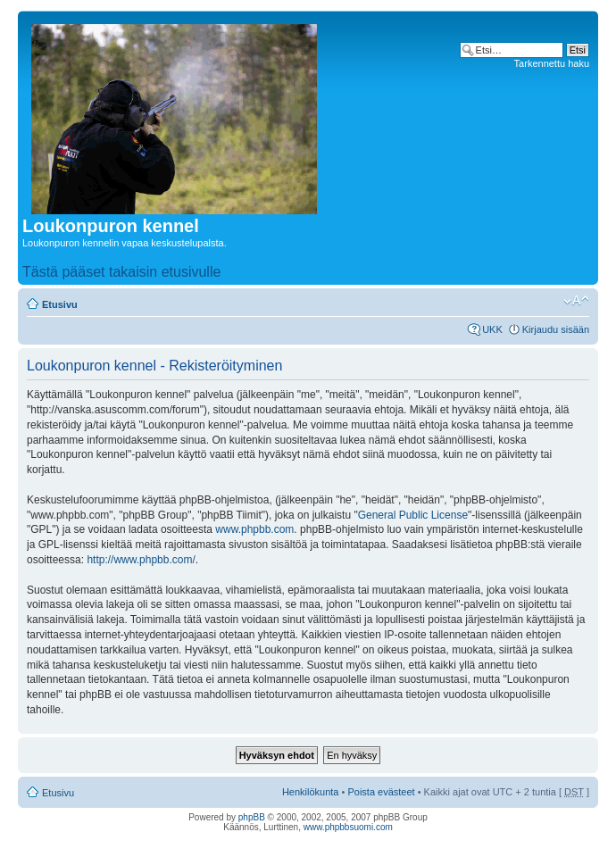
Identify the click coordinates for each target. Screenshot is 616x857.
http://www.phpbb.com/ (141, 560)
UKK (492, 329)
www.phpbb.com (254, 529)
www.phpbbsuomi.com (348, 827)
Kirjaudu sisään (556, 329)
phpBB (252, 817)
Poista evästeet (381, 792)
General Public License (413, 515)
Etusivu (60, 304)
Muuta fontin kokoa (576, 301)
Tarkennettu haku (552, 63)
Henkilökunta (311, 792)
